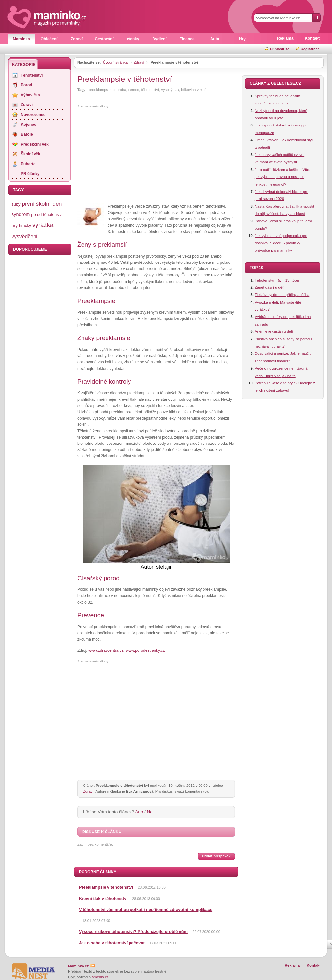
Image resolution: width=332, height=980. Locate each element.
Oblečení (49, 39)
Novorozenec (33, 115)
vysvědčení (24, 236)
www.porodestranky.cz (145, 650)
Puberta (28, 164)
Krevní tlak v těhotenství (103, 898)
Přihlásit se (280, 49)
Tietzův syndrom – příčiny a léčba (282, 295)
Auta (215, 39)
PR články (30, 174)
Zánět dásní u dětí (270, 287)
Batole (27, 134)
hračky (25, 226)
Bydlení (159, 39)
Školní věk (30, 154)
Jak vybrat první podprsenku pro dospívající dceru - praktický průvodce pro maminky (281, 243)
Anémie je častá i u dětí (274, 331)
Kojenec (28, 125)
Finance (187, 39)
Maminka (21, 39)
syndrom (21, 214)
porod (36, 214)
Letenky (132, 39)
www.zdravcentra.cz (106, 650)
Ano (139, 812)
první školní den (42, 204)
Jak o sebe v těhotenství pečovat (112, 943)
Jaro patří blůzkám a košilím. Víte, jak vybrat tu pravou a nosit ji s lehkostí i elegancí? (283, 177)
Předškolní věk (35, 144)
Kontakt (312, 38)
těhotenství (53, 215)
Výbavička (30, 95)
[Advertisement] (132, 156)
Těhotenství (32, 75)
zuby (16, 204)
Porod (26, 85)
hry (15, 226)
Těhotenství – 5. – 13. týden (278, 280)
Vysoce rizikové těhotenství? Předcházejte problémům (133, 932)
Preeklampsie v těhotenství (106, 887)
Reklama (285, 38)
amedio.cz (100, 977)
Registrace (310, 49)
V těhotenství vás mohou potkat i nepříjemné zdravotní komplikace (146, 910)
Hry (242, 39)
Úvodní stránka (115, 62)
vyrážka (43, 225)
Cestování (104, 39)
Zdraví (77, 39)
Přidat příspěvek (216, 856)
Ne (150, 812)
